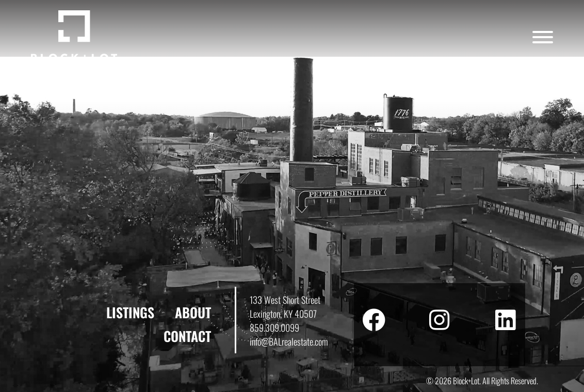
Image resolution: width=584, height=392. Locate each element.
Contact (187, 336)
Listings (130, 312)
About (193, 312)
